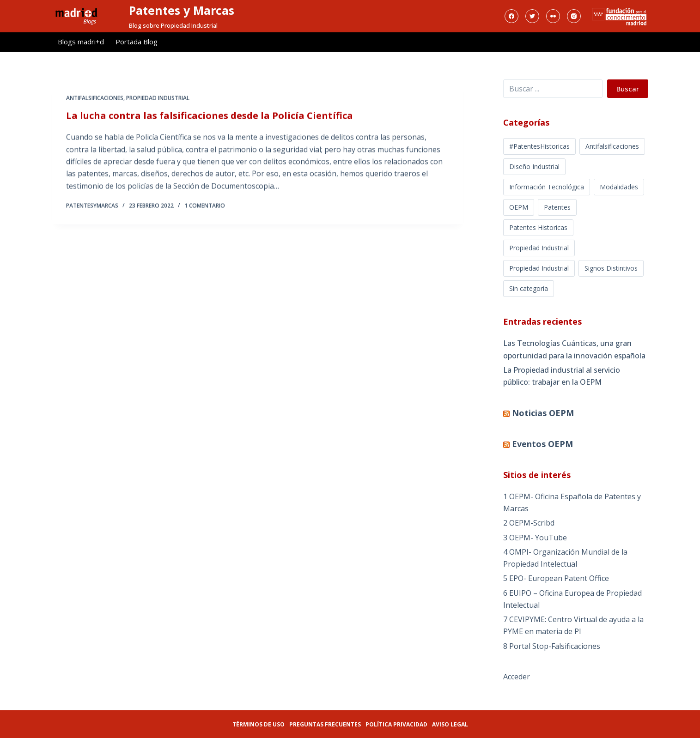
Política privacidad (396, 724)
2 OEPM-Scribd (529, 523)
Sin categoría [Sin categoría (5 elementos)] (529, 288)
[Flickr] (553, 16)
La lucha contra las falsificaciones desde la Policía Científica (210, 116)
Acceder (517, 677)
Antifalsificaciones (95, 99)
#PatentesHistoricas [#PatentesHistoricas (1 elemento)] (539, 146)
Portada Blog (137, 42)
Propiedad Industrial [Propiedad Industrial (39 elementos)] (539, 268)
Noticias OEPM (543, 413)
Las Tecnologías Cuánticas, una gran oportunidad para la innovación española (574, 349)
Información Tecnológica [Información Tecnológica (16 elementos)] (547, 187)
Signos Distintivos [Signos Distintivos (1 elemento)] (611, 268)
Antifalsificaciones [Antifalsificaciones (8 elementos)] (612, 146)
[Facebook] (511, 16)
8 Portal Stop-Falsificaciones (552, 646)
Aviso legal (450, 724)
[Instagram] (574, 16)
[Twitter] (532, 16)
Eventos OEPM (542, 444)
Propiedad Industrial (158, 99)
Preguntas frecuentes (325, 724)
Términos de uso (259, 724)
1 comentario (205, 206)
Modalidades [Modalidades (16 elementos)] (619, 187)
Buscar (628, 89)
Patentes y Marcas (182, 10)
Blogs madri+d (81, 42)
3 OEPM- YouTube (535, 538)
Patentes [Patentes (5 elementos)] (557, 207)
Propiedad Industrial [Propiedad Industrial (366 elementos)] (539, 248)
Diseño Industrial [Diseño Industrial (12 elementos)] (534, 166)
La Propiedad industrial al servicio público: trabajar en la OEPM (562, 376)
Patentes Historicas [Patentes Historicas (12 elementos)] (538, 227)
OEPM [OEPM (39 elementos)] (519, 207)
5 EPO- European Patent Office (556, 578)
